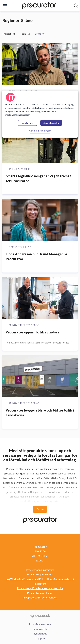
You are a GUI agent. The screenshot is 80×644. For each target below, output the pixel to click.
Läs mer (40, 509)
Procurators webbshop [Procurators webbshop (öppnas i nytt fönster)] (40, 593)
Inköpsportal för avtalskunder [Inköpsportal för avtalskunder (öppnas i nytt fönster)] (40, 597)
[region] (40, 114)
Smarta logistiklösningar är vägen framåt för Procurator (38, 178)
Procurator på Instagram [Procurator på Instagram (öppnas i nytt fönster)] (40, 570)
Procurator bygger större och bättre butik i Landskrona (40, 413)
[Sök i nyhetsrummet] (76, 6)
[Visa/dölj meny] (5, 6)
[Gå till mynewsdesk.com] (40, 616)
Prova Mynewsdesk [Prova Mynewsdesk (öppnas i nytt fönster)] (40, 624)
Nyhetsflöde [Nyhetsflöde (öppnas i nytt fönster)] (40, 633)
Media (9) (25, 34)
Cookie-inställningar (40, 131)
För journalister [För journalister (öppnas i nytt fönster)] (40, 629)
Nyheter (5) (9, 34)
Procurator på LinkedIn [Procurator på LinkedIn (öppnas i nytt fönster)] (40, 574)
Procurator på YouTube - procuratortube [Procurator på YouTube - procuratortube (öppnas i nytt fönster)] (40, 588)
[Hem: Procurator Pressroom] (39, 6)
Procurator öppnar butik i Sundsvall (34, 332)
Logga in (40, 638)
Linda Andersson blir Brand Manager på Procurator (37, 256)
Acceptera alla (51, 123)
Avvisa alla (28, 123)
